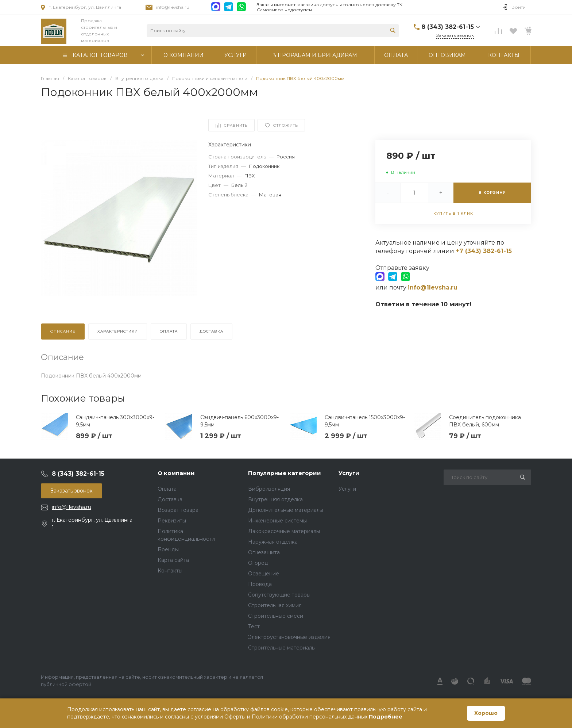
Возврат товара (178, 510)
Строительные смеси (276, 616)
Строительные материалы (282, 648)
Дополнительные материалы (286, 510)
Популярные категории (285, 473)
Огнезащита (264, 552)
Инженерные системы (277, 521)
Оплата (167, 489)
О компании (176, 473)
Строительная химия (275, 605)
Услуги (349, 473)
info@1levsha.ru (173, 7)
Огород (258, 563)
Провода (260, 584)
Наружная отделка (273, 542)
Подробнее (386, 717)
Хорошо (486, 713)
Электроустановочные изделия (289, 637)
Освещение (264, 574)
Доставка (170, 499)
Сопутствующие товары (279, 595)
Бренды (168, 549)
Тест (254, 627)
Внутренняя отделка (275, 499)
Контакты (170, 571)
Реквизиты (172, 521)
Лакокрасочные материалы (284, 531)
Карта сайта (173, 560)
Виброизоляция (269, 489)
